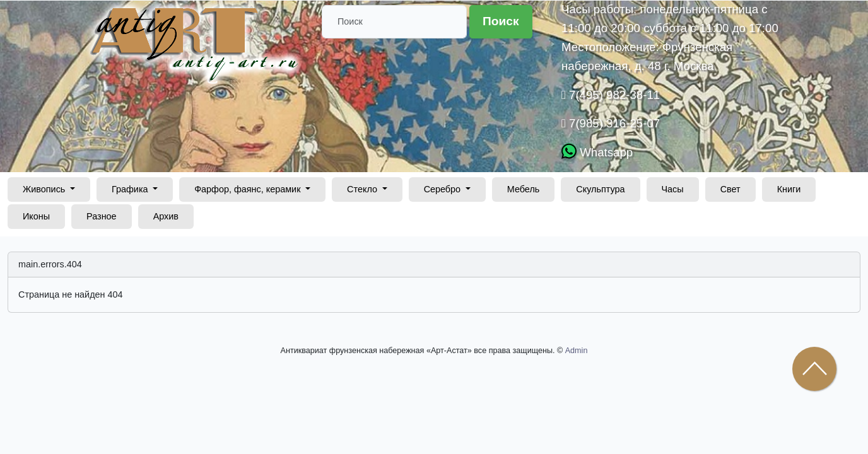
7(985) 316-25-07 (613, 123)
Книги (789, 189)
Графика (131, 189)
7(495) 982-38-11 (613, 95)
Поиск (501, 21)
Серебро (444, 189)
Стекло (363, 189)
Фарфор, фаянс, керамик (249, 189)
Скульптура (600, 189)
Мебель (524, 189)
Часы (673, 189)
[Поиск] (394, 22)
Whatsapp (605, 152)
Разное (102, 216)
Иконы (36, 216)
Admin (577, 351)
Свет (730, 189)
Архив (166, 216)
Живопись (45, 189)
